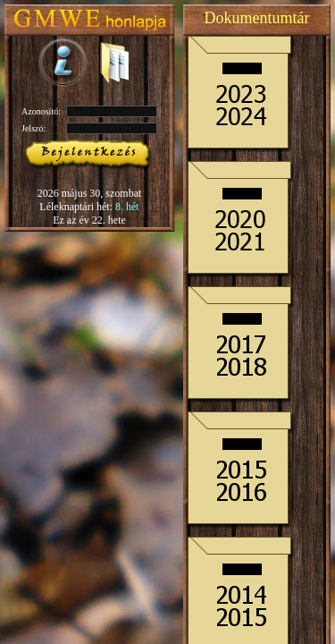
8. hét (127, 207)
